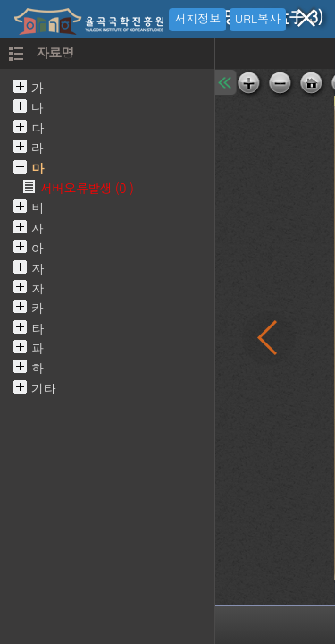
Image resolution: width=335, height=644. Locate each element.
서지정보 (197, 18)
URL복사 (258, 18)
